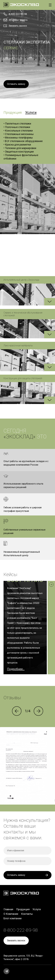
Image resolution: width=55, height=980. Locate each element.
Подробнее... (16, 669)
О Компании (11, 914)
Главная (8, 909)
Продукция (23, 909)
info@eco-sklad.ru (18, 20)
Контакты (27, 914)
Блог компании (13, 918)
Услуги (37, 909)
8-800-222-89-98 (18, 14)
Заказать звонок (18, 26)
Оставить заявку (16, 84)
